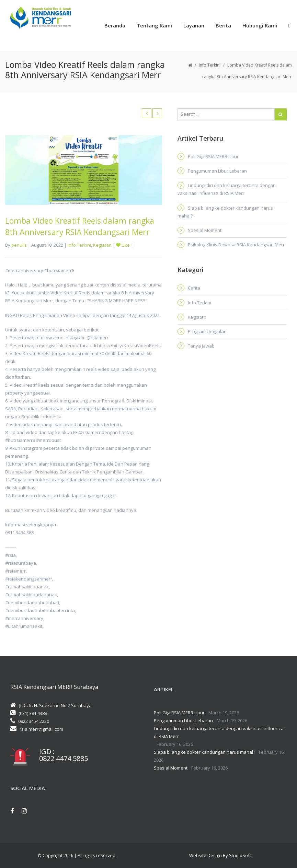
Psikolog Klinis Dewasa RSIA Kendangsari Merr (236, 245)
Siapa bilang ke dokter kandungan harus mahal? (225, 212)
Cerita (194, 288)
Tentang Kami (154, 25)
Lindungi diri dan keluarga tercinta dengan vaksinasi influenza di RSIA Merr (227, 189)
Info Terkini (210, 65)
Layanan (194, 25)
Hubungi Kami (260, 25)
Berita (223, 25)
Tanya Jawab (201, 346)
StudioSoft (240, 855)
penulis (19, 245)
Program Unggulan (207, 331)
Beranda (115, 25)
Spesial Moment (205, 230)
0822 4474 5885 (64, 759)
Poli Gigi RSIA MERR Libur (213, 156)
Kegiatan (102, 245)
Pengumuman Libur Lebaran (217, 171)
